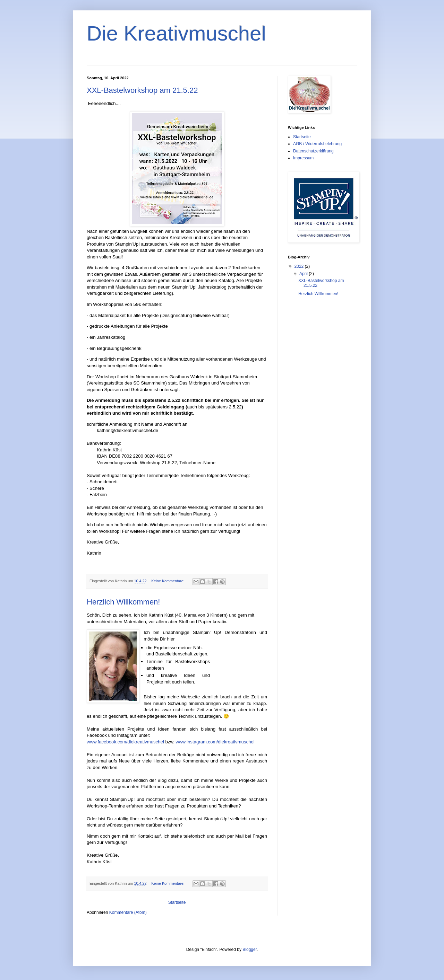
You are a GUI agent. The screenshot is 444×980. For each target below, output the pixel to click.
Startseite (177, 902)
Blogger (250, 950)
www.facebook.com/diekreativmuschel (125, 742)
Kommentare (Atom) (128, 912)
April (304, 274)
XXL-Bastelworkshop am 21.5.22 (142, 90)
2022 (300, 266)
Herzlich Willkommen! (123, 602)
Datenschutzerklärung (313, 151)
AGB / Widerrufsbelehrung (317, 144)
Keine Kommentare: (168, 581)
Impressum (303, 158)
